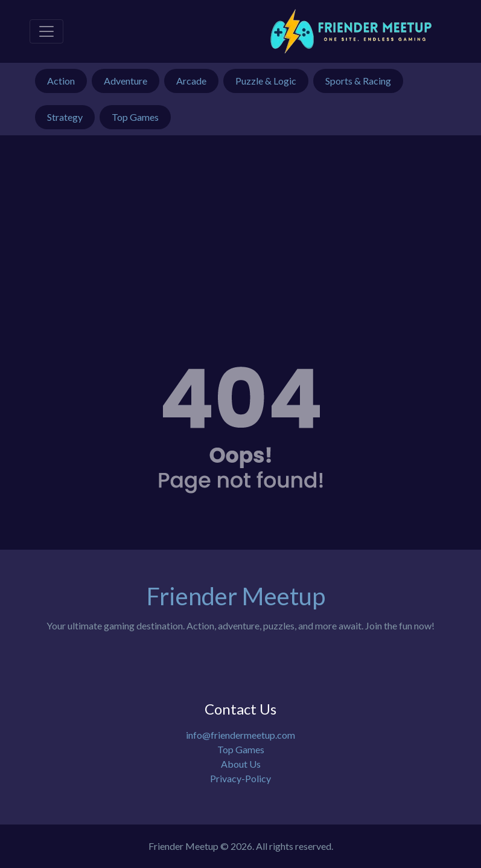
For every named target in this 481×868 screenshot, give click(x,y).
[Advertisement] (240, 226)
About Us (241, 764)
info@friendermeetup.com (240, 735)
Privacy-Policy (240, 778)
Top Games (241, 749)
